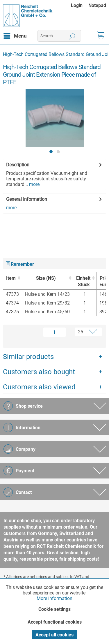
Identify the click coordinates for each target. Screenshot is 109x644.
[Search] (72, 36)
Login (77, 5)
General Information (27, 199)
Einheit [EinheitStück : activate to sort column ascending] (83, 282)
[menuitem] (80, 5)
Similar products (28, 357)
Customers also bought (39, 372)
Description (18, 165)
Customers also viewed (39, 387)
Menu (15, 35)
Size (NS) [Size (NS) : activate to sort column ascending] (46, 278)
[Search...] (59, 36)
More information (54, 598)
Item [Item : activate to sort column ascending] (11, 278)
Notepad (97, 5)
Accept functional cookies (55, 622)
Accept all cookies (54, 635)
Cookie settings (54, 609)
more (34, 184)
